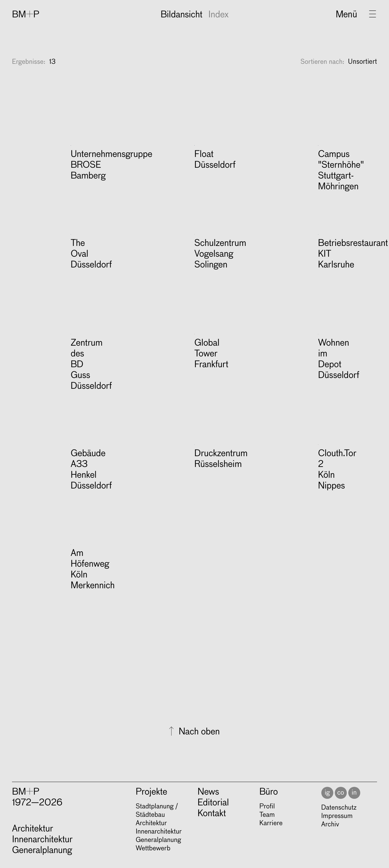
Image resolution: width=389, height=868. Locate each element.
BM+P (26, 15)
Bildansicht (181, 15)
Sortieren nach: (322, 162)
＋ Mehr (118, 148)
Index (218, 15)
